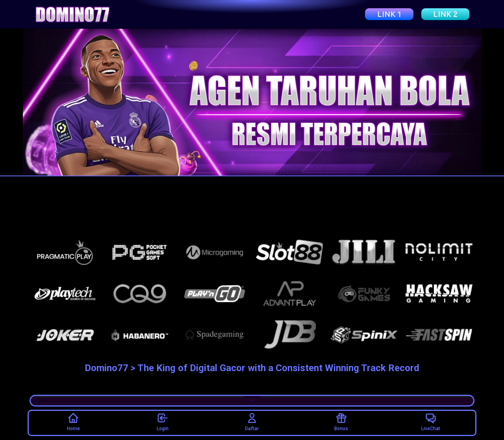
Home (73, 421)
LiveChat (431, 421)
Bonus (341, 421)
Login (163, 421)
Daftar (252, 421)
